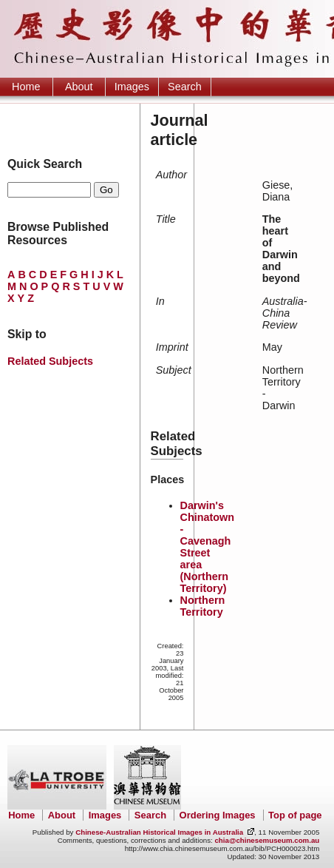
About (79, 87)
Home (26, 87)
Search (185, 87)
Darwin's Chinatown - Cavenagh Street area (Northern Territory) (208, 547)
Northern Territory (203, 606)
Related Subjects (50, 361)
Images (132, 87)
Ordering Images (218, 815)
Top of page (295, 815)
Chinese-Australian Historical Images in (159, 832)
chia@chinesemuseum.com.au (267, 840)
